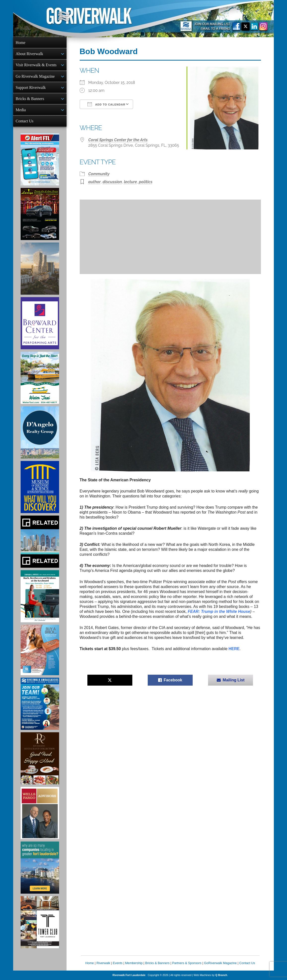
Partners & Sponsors (187, 963)
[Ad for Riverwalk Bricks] (40, 650)
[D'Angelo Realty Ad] (40, 432)
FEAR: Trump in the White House (219, 612)
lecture (130, 182)
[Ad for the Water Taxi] (40, 378)
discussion (112, 182)
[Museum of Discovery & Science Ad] (40, 487)
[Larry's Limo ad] (40, 214)
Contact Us (25, 121)
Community (99, 174)
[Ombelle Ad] (40, 269)
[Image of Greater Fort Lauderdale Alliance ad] (40, 868)
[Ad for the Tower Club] (40, 922)
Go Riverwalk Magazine (35, 76)
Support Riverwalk (31, 87)
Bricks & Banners (30, 99)
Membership (134, 963)
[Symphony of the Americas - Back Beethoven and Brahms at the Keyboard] (40, 596)
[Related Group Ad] (40, 542)
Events (118, 963)
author (95, 182)
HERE (234, 649)
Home (20, 43)
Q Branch (221, 975)
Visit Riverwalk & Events (36, 65)
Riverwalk (103, 963)
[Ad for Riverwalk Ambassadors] (40, 704)
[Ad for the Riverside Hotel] (40, 758)
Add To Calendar (106, 104)
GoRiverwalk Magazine (220, 963)
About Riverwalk (29, 54)
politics (146, 182)
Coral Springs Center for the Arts (118, 140)
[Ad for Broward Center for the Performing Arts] (40, 323)
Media (21, 110)
